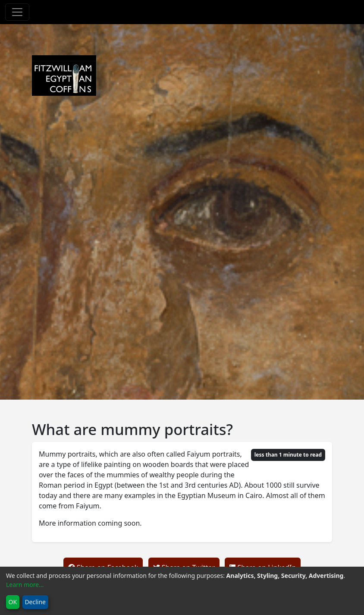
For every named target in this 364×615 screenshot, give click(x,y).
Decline (35, 602)
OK (13, 602)
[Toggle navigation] (17, 12)
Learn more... (25, 585)
